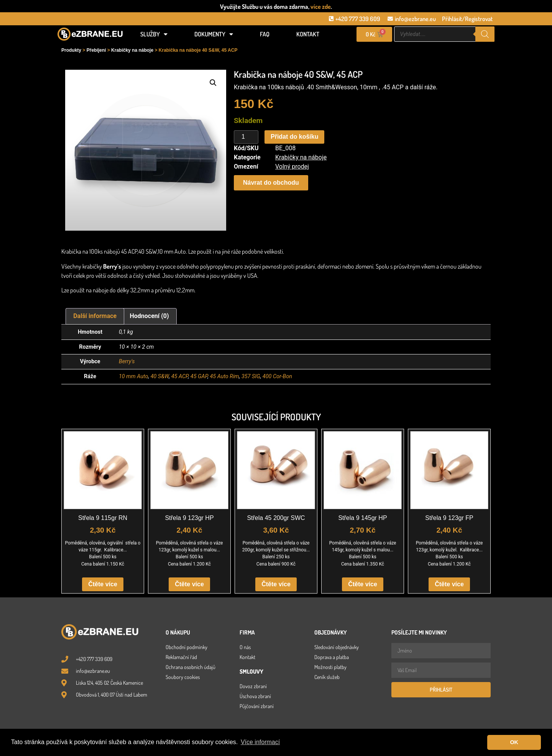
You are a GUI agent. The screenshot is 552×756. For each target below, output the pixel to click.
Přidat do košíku (294, 137)
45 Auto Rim (224, 376)
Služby (154, 34)
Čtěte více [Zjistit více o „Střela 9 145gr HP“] (363, 584)
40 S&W (160, 376)
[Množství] (246, 137)
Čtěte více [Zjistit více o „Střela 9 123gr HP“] (189, 584)
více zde (321, 7)
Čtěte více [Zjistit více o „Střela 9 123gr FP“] (449, 584)
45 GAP (199, 376)
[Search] (485, 34)
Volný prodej (292, 166)
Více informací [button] (260, 742)
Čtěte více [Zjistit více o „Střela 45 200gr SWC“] (276, 584)
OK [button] (514, 742)
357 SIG (251, 376)
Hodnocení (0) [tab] (149, 316)
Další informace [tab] (95, 316)
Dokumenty (214, 34)
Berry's (127, 362)
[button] (213, 83)
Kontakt (308, 34)
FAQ (265, 34)
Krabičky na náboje (132, 50)
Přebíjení (96, 50)
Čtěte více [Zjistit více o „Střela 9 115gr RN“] (103, 584)
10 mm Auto (133, 376)
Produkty (71, 50)
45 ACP (180, 376)
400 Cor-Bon (277, 376)
